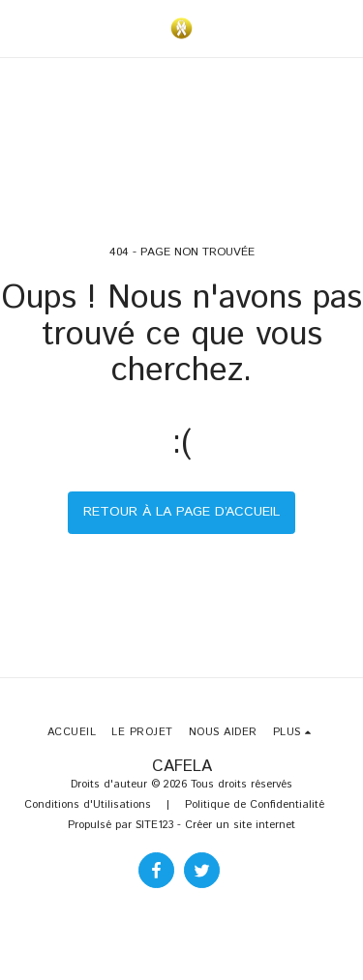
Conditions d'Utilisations (88, 805)
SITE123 (154, 825)
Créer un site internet (240, 825)
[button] (21, 28)
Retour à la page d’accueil (181, 512)
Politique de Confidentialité (255, 805)
